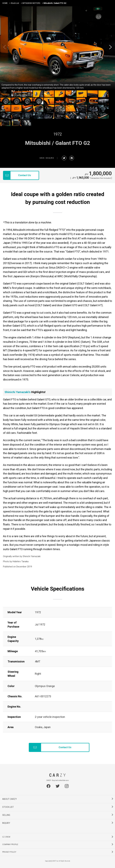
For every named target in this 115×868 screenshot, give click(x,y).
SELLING (6, 815)
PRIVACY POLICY (9, 852)
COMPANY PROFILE (10, 844)
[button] (110, 47)
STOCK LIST (8, 807)
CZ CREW (6, 837)
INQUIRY (6, 823)
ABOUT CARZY (10, 799)
